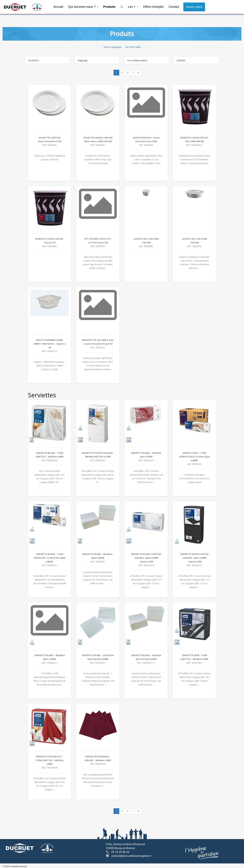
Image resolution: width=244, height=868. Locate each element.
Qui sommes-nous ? (83, 7)
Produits (109, 7)
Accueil (58, 7)
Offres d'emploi (153, 7)
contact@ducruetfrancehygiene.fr (131, 856)
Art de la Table (133, 47)
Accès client (194, 7)
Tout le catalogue (112, 47)
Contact (174, 7)
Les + (133, 7)
